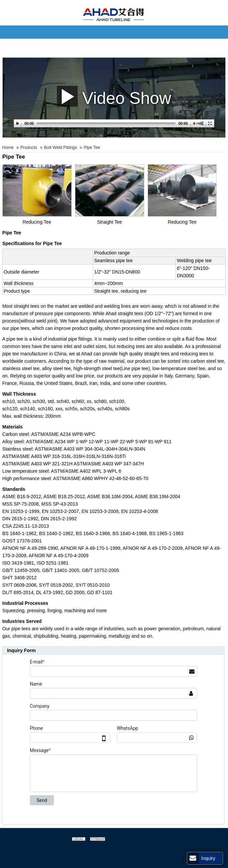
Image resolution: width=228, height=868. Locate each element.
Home (8, 148)
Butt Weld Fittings (60, 148)
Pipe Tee (92, 148)
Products (29, 148)
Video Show (114, 96)
